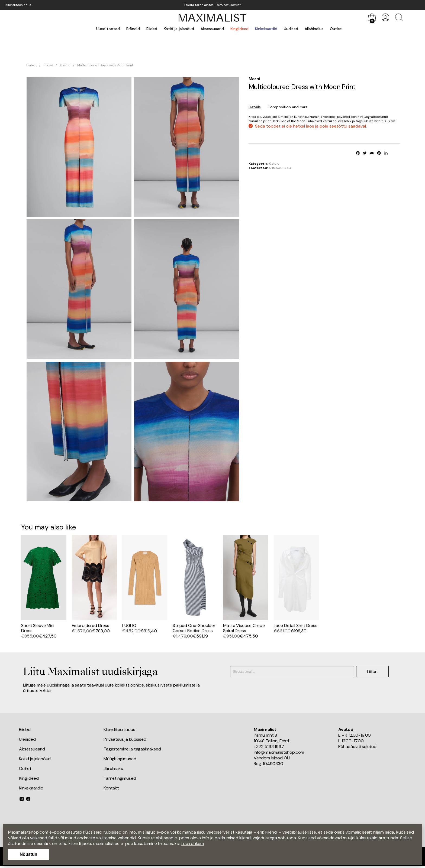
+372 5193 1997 (269, 747)
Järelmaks (113, 768)
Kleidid (65, 65)
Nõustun (29, 854)
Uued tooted (108, 29)
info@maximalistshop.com (279, 752)
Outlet (336, 29)
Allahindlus (314, 29)
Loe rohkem (192, 843)
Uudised (291, 29)
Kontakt (111, 788)
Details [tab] (255, 107)
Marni (254, 79)
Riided (152, 29)
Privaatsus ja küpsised (125, 739)
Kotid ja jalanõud (179, 29)
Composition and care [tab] (288, 107)
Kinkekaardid (266, 29)
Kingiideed (239, 29)
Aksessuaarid (212, 29)
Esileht (31, 65)
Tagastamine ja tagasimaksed (132, 749)
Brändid (133, 29)
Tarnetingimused (120, 778)
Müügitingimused (120, 759)
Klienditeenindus (18, 5)
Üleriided (27, 739)
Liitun (372, 672)
